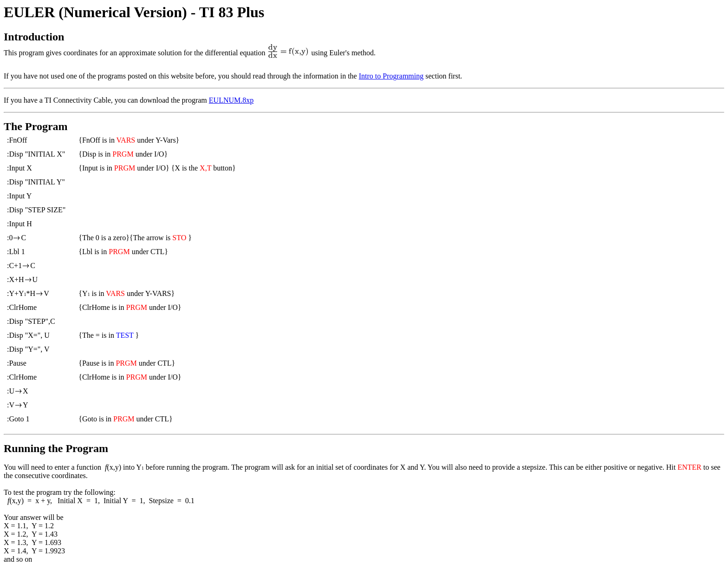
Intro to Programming (391, 76)
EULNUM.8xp (231, 100)
